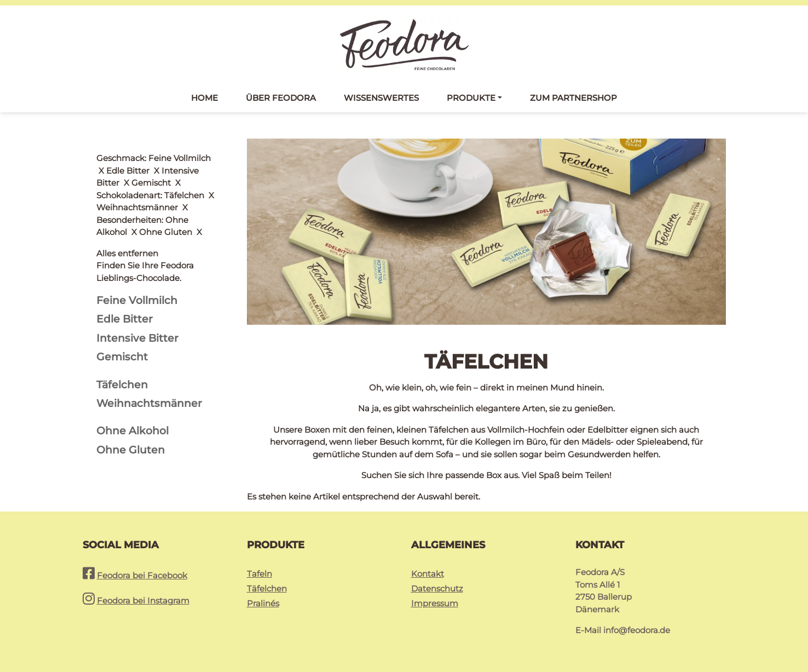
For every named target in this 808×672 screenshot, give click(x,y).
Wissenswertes (381, 98)
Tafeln (259, 574)
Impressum (435, 603)
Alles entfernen (127, 158)
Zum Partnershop (573, 98)
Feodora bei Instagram (143, 601)
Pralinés (263, 603)
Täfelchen (267, 588)
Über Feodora (281, 98)
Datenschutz (437, 588)
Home (204, 98)
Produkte (471, 98)
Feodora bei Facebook (142, 575)
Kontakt (428, 574)
